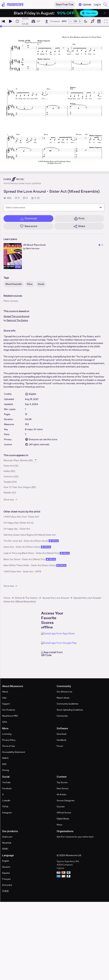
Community (62, 716)
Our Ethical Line (64, 692)
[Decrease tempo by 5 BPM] (71, 21)
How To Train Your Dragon (17, 487)
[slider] (1, 26)
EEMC (5, 849)
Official (54, 541)
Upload (85, 5)
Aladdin (7, 493)
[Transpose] (52, 21)
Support (6, 704)
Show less (11, 500)
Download (61, 734)
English (6, 861)
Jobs (4, 698)
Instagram (7, 813)
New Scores (63, 788)
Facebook (7, 788)
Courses (61, 807)
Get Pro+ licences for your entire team (75, 837)
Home (7, 598)
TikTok (5, 807)
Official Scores (64, 813)
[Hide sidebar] (36, 460)
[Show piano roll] (99, 21)
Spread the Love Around (56, 598)
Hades (7, 471)
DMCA (5, 758)
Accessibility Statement (14, 752)
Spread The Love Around (16, 316)
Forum (60, 746)
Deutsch (6, 867)
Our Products (9, 710)
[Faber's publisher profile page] (22, 179)
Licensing (7, 734)
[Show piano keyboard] (92, 21)
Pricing (6, 770)
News (59, 825)
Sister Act (9, 466)
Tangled (8, 482)
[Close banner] (105, 13)
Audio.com (7, 837)
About (5, 692)
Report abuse (63, 698)
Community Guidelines (67, 704)
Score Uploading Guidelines (70, 710)
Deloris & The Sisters (17, 320)
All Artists (61, 794)
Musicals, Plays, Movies (15, 460)
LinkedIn (6, 800)
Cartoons (8, 476)
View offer (89, 13)
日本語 (5, 891)
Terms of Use (9, 746)
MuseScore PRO (10, 716)
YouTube (6, 782)
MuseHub (7, 843)
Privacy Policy (9, 740)
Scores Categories (66, 800)
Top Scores (62, 782)
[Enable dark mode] (86, 21)
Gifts (5, 722)
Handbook (61, 740)
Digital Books (63, 819)
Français (6, 879)
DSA (4, 764)
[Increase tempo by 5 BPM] (80, 21)
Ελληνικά (7, 885)
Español (6, 873)
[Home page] (13, 5)
